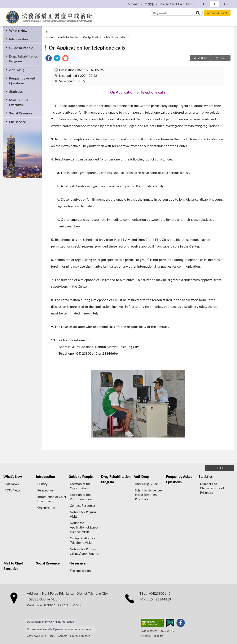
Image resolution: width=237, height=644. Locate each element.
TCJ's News (13, 490)
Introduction (19, 39)
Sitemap (134, 4)
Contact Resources (83, 505)
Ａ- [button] (204, 4)
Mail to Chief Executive (175, 4)
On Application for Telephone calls (87, 48)
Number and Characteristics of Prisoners (212, 488)
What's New (18, 30)
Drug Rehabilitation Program (24, 59)
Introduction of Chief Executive (52, 499)
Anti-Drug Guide (146, 484)
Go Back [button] (202, 58)
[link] (49, 59)
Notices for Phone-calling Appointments (84, 551)
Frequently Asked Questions (22, 81)
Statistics (16, 91)
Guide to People (21, 48)
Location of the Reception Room (81, 497)
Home (49, 37)
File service (18, 122)
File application (80, 571)
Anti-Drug (17, 70)
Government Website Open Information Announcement (60, 629)
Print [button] (222, 58)
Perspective (45, 490)
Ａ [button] (215, 4)
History (42, 484)
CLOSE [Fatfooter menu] (220, 468)
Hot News (12, 484)
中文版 (149, 4)
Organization (46, 508)
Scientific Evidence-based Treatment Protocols (148, 495)
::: (2, 2)
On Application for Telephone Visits (104, 37)
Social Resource (21, 113)
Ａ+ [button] (225, 4)
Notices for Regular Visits (83, 514)
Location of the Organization (80, 486)
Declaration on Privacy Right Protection (50, 622)
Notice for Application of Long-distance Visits (84, 527)
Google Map (48, 599)
